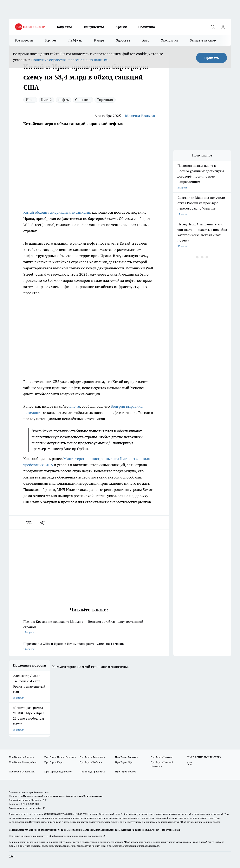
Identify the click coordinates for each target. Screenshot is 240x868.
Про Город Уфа (124, 762)
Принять (212, 58)
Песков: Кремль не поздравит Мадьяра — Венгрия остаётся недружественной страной (89, 627)
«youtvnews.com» (39, 792)
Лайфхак (75, 40)
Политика (147, 27)
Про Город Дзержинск (22, 771)
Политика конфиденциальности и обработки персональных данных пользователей (57, 836)
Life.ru (75, 406)
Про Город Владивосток (58, 771)
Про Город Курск (54, 762)
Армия (121, 27)
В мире (99, 40)
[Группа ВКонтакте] (189, 764)
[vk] (30, 522)
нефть (63, 100)
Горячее (51, 40)
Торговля (105, 100)
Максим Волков (140, 116)
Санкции (83, 100)
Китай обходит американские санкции (57, 212)
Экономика (170, 40)
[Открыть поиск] (213, 27)
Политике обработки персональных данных (69, 60)
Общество (64, 27)
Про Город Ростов (126, 771)
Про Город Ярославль (92, 757)
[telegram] (44, 522)
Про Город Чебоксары (22, 757)
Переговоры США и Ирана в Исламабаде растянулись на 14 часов (89, 647)
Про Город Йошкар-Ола (23, 762)
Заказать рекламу (203, 40)
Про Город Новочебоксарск (60, 757)
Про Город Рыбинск (91, 762)
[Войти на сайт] (223, 27)
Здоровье (123, 40)
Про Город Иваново (162, 757)
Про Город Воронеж (127, 757)
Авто (146, 40)
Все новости (24, 40)
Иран (30, 100)
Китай (46, 100)
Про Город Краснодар (92, 771)
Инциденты (94, 27)
